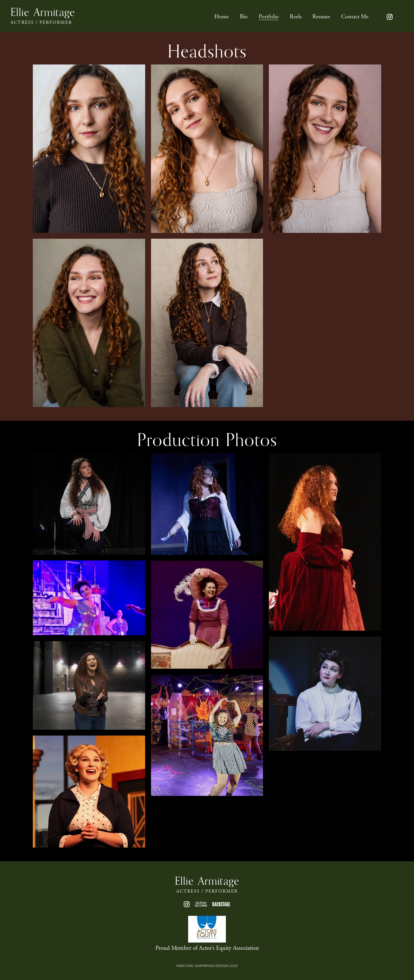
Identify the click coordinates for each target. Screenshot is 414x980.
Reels (296, 18)
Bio (244, 18)
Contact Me (355, 18)
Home (222, 18)
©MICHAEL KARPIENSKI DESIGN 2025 (207, 966)
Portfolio (269, 18)
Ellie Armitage (43, 13)
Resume (321, 18)
